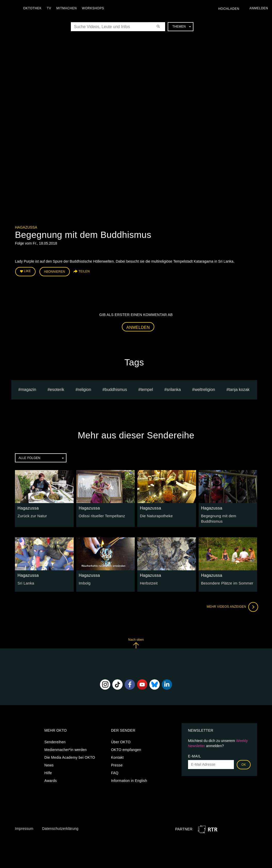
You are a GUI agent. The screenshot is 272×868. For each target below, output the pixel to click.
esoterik (57, 389)
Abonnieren (55, 271)
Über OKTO (121, 740)
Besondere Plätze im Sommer (226, 582)
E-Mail (195, 755)
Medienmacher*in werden (65, 748)
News (49, 764)
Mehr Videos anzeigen (231, 606)
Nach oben (136, 642)
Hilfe (48, 771)
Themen (182, 27)
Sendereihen (55, 740)
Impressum (24, 827)
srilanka (174, 389)
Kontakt (117, 756)
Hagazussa (26, 227)
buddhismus (116, 389)
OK (244, 763)
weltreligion (205, 389)
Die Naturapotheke (155, 515)
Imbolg (84, 582)
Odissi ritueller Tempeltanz (101, 515)
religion (84, 389)
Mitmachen (68, 8)
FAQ (115, 771)
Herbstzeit (148, 582)
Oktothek (34, 8)
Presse (117, 764)
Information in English (129, 779)
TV (50, 8)
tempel (147, 389)
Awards (50, 779)
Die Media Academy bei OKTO (70, 756)
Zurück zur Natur (31, 515)
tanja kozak (239, 389)
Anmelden (138, 326)
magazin (28, 389)
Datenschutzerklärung (60, 827)
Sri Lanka (25, 582)
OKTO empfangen (126, 748)
